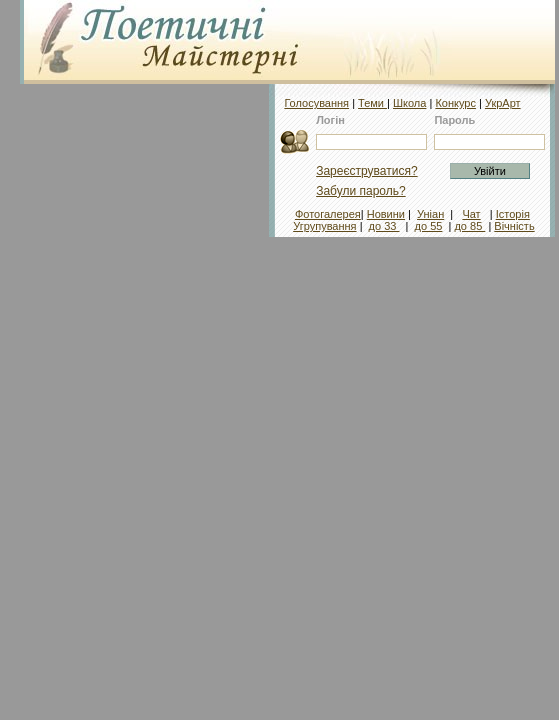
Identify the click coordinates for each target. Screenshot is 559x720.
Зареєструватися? (366, 171)
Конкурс (455, 103)
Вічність (514, 226)
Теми (372, 103)
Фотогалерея (328, 214)
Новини (386, 214)
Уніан (430, 214)
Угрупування (324, 226)
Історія (513, 214)
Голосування (316, 103)
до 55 (429, 226)
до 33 (384, 226)
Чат (471, 214)
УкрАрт (503, 103)
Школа (409, 103)
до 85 (469, 226)
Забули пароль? (361, 191)
